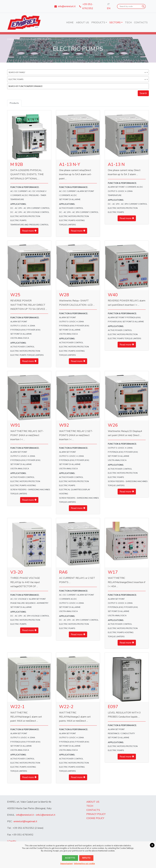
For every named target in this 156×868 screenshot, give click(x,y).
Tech (128, 23)
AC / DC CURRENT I (19, 191)
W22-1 (18, 707)
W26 (113, 426)
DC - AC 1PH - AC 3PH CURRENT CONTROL (30, 208)
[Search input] (130, 6)
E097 (113, 707)
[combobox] (78, 72)
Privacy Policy (96, 814)
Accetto (70, 858)
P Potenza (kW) (18, 330)
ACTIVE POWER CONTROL (71, 208)
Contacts (141, 23)
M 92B (17, 165)
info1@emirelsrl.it (46, 815)
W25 (15, 295)
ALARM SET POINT (86, 191)
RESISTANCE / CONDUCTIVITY (121, 734)
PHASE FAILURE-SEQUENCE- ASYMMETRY (29, 603)
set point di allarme (70, 200)
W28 (64, 295)
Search (143, 93)
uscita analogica (20, 338)
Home (70, 23)
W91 (15, 426)
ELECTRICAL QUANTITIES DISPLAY (75, 490)
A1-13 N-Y (70, 165)
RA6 (63, 573)
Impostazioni (66, 864)
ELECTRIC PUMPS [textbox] (77, 79)
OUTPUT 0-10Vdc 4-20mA (120, 191)
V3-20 (17, 573)
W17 (113, 573)
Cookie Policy (95, 819)
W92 (64, 426)
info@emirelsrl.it (25, 815)
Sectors (115, 23)
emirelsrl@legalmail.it (25, 822)
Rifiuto (86, 858)
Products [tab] (15, 103)
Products (98, 23)
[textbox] (79, 86)
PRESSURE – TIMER (37, 196)
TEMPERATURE (17, 200)
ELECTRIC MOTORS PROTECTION (25, 217)
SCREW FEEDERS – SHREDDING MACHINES (30, 490)
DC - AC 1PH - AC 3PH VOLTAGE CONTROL (30, 213)
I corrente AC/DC (19, 196)
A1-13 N (116, 165)
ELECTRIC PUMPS (18, 221)
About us (82, 23)
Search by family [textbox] (77, 72)
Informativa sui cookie (84, 864)
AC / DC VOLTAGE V (37, 191)
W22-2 (66, 707)
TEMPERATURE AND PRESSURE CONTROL (30, 225)
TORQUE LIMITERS (67, 225)
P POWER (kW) (33, 330)
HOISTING (80, 221)
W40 (113, 295)
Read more (29, 231)
